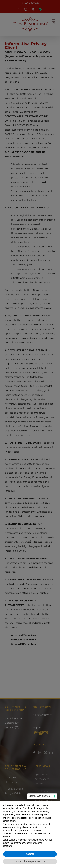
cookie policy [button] (9, 821)
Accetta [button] (30, 854)
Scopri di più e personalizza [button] (30, 861)
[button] (56, 807)
